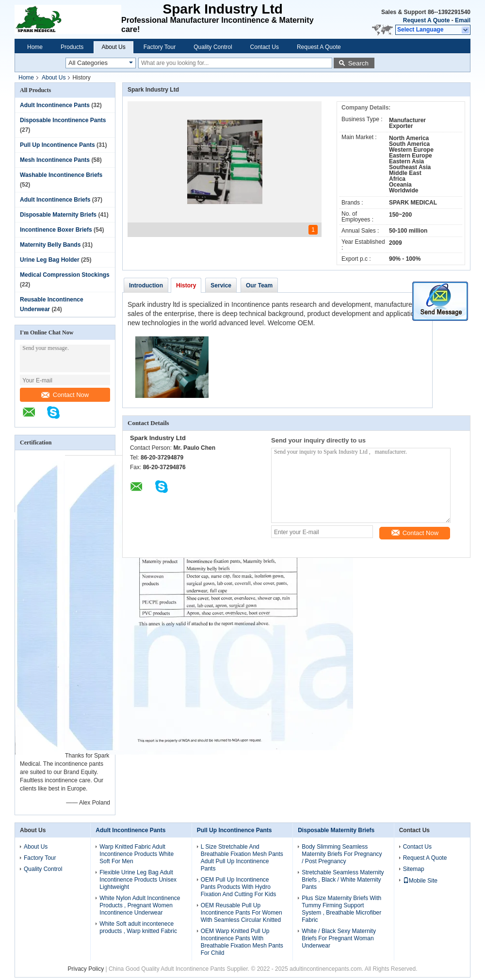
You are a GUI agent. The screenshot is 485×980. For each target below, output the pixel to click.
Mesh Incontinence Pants (55, 160)
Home (35, 47)
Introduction (146, 285)
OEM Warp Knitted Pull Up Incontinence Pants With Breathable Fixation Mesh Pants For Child (242, 942)
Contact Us (265, 47)
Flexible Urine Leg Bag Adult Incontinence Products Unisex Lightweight (138, 880)
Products (72, 47)
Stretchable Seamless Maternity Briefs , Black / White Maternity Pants (343, 880)
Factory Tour (160, 47)
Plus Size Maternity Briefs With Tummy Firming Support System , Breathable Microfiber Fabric (341, 909)
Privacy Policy (86, 969)
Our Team (259, 285)
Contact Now (65, 395)
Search (358, 63)
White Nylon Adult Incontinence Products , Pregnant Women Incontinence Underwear (140, 905)
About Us (113, 47)
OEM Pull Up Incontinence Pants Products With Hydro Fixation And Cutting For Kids (238, 887)
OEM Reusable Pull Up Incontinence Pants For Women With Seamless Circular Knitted (242, 913)
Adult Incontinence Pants (55, 105)
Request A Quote (426, 20)
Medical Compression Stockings (65, 275)
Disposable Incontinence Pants (63, 120)
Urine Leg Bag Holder (50, 260)
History (186, 285)
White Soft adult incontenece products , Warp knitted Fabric (138, 927)
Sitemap (414, 869)
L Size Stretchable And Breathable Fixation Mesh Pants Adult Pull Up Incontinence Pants (242, 858)
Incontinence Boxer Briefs (56, 230)
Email (463, 20)
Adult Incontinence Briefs (55, 200)
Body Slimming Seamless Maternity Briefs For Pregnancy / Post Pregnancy (342, 854)
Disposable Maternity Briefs (58, 215)
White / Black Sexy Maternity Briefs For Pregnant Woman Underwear (339, 938)
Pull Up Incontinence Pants (57, 145)
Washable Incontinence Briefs (61, 175)
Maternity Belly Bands (50, 245)
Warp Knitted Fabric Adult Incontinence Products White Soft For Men (137, 854)
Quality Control (213, 47)
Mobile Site (420, 881)
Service (221, 285)
